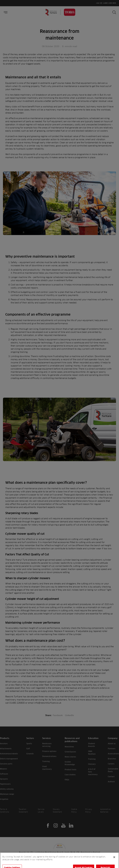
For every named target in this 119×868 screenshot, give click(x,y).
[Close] (114, 863)
